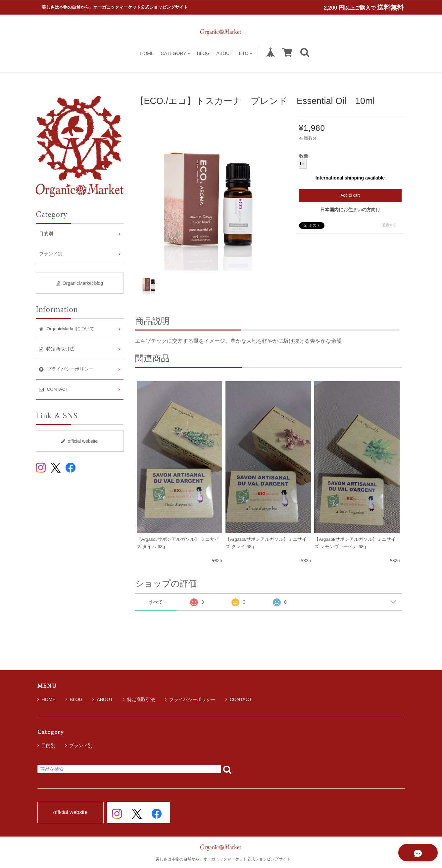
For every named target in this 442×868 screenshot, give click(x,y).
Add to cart (350, 195)
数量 (304, 156)
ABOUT (224, 53)
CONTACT (239, 699)
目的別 (46, 234)
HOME (147, 53)
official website (80, 441)
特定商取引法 (139, 699)
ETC (246, 53)
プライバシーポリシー (190, 699)
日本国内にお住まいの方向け (350, 210)
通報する (389, 225)
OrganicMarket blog (79, 283)
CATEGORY (175, 53)
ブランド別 (51, 254)
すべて (156, 602)
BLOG (203, 53)
